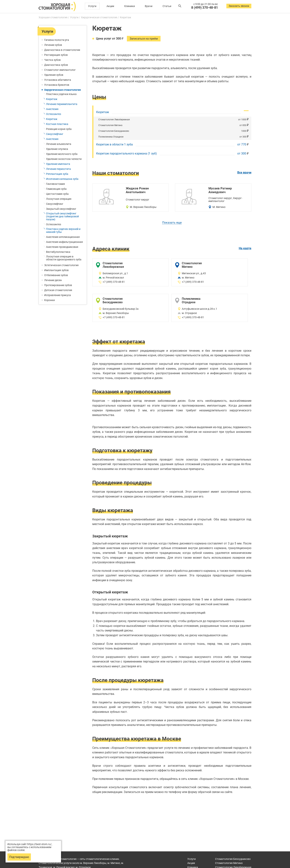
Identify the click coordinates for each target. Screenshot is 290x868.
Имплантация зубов (56, 270)
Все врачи (244, 173)
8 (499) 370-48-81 (205, 7)
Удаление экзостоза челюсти (64, 159)
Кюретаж (52, 99)
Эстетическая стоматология (61, 265)
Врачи (149, 6)
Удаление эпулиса (57, 149)
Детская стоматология (58, 290)
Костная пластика (57, 124)
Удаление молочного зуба (62, 154)
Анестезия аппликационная (63, 237)
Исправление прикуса (58, 295)
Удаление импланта (58, 164)
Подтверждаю (19, 857)
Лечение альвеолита (59, 144)
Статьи (167, 6)
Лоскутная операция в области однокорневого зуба (64, 258)
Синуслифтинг (55, 134)
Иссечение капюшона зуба (62, 179)
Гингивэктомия (55, 184)
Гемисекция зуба (56, 189)
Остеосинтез (54, 114)
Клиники (130, 6)
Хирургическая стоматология (63, 90)
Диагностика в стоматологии (62, 50)
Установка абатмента (58, 80)
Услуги (92, 6)
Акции (110, 6)
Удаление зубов (54, 75)
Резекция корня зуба (59, 129)
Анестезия (52, 109)
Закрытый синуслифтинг (61, 209)
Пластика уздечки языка (61, 94)
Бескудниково (233, 859)
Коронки (49, 300)
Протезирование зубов (58, 285)
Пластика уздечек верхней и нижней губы (63, 230)
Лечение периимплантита (62, 104)
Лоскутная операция (59, 199)
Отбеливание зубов (56, 275)
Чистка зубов (52, 60)
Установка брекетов (57, 85)
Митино (229, 863)
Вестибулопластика (58, 252)
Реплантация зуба (57, 174)
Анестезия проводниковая (62, 247)
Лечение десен (53, 280)
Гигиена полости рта (57, 40)
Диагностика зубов (56, 65)
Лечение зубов (53, 45)
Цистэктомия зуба (57, 194)
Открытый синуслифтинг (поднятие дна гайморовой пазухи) (62, 216)
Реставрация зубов (56, 55)
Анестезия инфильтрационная (64, 242)
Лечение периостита (58, 169)
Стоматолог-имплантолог (60, 70)
